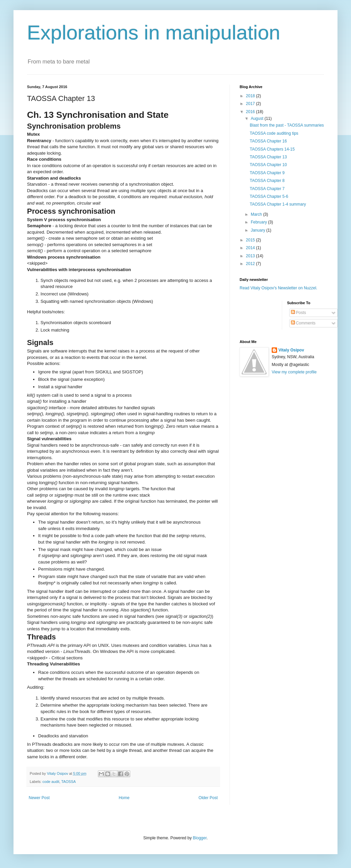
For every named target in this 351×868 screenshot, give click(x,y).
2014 (251, 248)
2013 (251, 256)
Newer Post (39, 798)
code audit (51, 782)
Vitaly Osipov (291, 350)
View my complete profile (294, 372)
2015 (251, 240)
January (259, 230)
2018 (251, 96)
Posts (299, 313)
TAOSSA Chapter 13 (268, 157)
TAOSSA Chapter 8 (267, 181)
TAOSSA (68, 782)
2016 (251, 112)
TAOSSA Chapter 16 (268, 141)
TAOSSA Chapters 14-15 (272, 149)
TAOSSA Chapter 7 (267, 189)
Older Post (208, 798)
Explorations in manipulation (154, 33)
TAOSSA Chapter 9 (267, 173)
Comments (303, 323)
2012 (251, 264)
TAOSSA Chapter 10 (268, 165)
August (258, 119)
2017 (251, 104)
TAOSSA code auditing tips (274, 133)
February (259, 222)
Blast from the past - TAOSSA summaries (287, 125)
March (257, 214)
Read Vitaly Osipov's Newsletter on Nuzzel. (278, 288)
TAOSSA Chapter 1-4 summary (278, 204)
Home (124, 798)
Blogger (200, 838)
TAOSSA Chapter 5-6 (269, 196)
